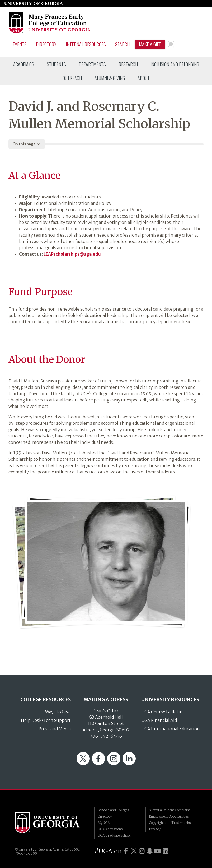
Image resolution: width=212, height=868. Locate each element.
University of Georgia (51, 823)
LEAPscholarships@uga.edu (72, 254)
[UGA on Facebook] (126, 851)
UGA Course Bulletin (162, 712)
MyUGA (104, 823)
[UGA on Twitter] (134, 851)
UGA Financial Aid (159, 720)
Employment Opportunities (169, 816)
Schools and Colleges (113, 810)
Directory (46, 44)
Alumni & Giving (110, 78)
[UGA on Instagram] (142, 851)
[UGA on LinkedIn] (166, 851)
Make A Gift (150, 44)
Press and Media (55, 729)
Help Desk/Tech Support (46, 720)
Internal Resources (86, 44)
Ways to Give (58, 712)
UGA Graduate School (114, 835)
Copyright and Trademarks (170, 823)
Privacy (155, 829)
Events (20, 44)
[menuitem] (24, 64)
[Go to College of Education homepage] (50, 33)
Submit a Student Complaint (169, 810)
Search (122, 44)
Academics (24, 64)
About (144, 78)
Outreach (72, 78)
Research (128, 64)
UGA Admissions (110, 829)
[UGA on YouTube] (158, 851)
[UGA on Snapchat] (150, 851)
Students (56, 64)
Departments (92, 64)
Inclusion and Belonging (175, 64)
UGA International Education (171, 729)
